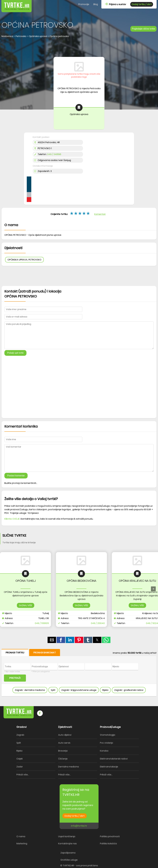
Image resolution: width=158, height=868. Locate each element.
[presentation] (153, 589)
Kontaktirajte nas (67, 844)
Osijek (20, 759)
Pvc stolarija (106, 743)
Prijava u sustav (115, 4)
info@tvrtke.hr (79, 826)
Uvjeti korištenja (67, 836)
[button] (52, 640)
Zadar (20, 767)
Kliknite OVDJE (12, 519)
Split (53, 690)
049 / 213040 (98, 623)
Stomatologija (108, 735)
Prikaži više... (23, 775)
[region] (79, 48)
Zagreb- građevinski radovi (129, 690)
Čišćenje (63, 759)
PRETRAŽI (15, 678)
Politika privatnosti (110, 836)
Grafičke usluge (69, 860)
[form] (79, 673)
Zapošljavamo (68, 853)
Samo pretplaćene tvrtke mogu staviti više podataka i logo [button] (79, 75)
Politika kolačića (108, 844)
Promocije (84, 4)
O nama (21, 836)
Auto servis (64, 743)
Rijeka (105, 690)
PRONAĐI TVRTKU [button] (15, 653)
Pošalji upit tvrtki (15, 353)
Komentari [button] (100, 214)
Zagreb (20, 735)
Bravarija (63, 751)
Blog (96, 4)
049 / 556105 (42, 623)
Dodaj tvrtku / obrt (142, 4)
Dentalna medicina (69, 767)
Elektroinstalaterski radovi (114, 759)
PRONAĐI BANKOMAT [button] (45, 653)
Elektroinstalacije (109, 767)
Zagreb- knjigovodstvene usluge (79, 690)
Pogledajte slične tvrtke (143, 29)
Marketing (22, 844)
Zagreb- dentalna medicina (30, 690)
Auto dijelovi (65, 735)
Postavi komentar (16, 476)
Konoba (104, 751)
